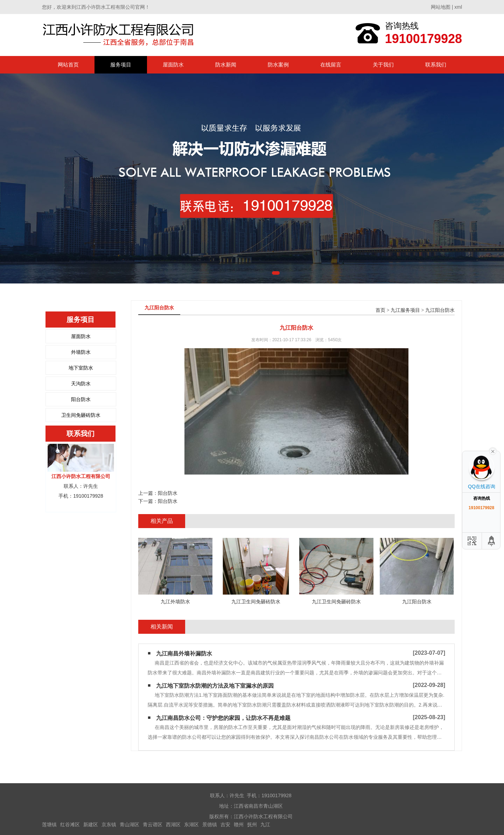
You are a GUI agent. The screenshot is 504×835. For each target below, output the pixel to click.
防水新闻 (226, 65)
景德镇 (210, 825)
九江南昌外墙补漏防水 (184, 654)
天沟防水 (81, 384)
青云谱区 (153, 825)
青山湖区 (129, 825)
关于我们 (383, 65)
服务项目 (121, 65)
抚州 (252, 825)
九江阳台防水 (440, 310)
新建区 (91, 825)
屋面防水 (173, 65)
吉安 (225, 825)
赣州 (239, 825)
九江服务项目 (405, 310)
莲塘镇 (49, 825)
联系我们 (436, 65)
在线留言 (331, 65)
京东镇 (109, 825)
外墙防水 (81, 352)
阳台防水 (81, 399)
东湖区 (191, 825)
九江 (265, 825)
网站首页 (68, 65)
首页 (380, 310)
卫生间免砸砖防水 (81, 415)
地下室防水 (81, 368)
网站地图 (441, 7)
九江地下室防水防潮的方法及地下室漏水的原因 (215, 686)
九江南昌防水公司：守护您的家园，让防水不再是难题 (223, 718)
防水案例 (278, 65)
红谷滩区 (70, 825)
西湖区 (173, 825)
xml (458, 7)
